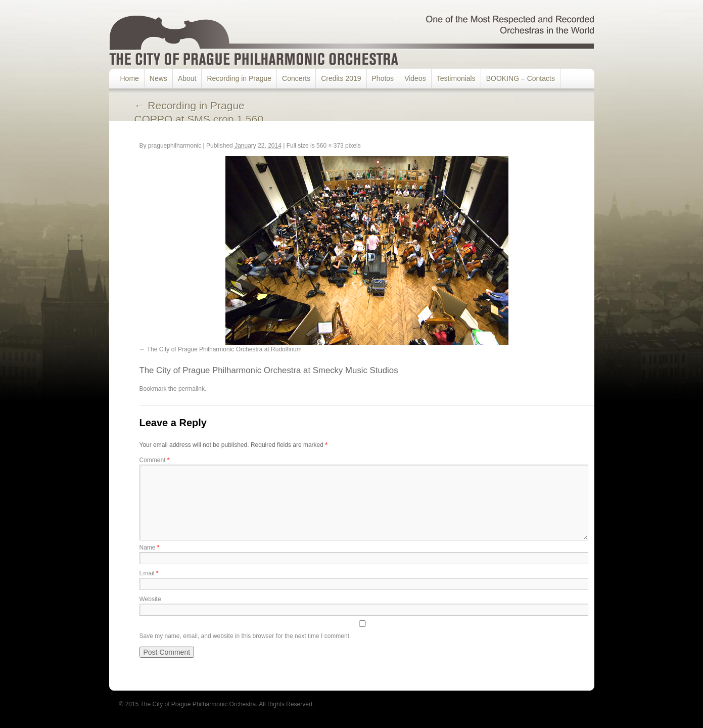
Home (130, 78)
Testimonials (456, 78)
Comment (155, 460)
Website (150, 599)
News (158, 78)
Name (150, 548)
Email (149, 573)
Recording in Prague (239, 78)
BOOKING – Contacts (521, 78)
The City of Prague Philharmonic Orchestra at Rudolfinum (224, 349)
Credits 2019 (341, 78)
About (187, 78)
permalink (192, 389)
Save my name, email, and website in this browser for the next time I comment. (245, 636)
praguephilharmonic (175, 146)
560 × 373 (330, 146)
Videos (415, 78)
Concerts (296, 78)
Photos (383, 78)
